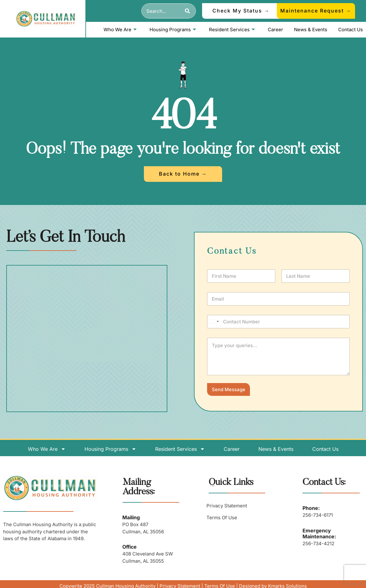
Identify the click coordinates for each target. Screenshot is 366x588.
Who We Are (120, 30)
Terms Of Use (222, 518)
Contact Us (351, 30)
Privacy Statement (227, 506)
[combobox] (161, 11)
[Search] (188, 11)
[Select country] (214, 322)
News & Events (311, 30)
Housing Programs (173, 30)
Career (275, 30)
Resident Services (232, 30)
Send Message (229, 389)
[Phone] (278, 322)
